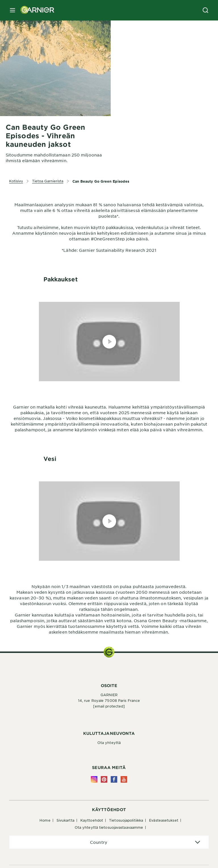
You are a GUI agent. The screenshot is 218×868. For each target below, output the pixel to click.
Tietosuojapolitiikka (126, 820)
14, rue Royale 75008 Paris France (109, 700)
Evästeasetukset (164, 820)
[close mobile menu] (12, 10)
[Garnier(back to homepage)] (35, 10)
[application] (109, 842)
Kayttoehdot (92, 820)
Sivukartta (65, 820)
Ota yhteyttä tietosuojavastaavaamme (109, 827)
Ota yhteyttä (109, 743)
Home (45, 820)
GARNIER (109, 695)
